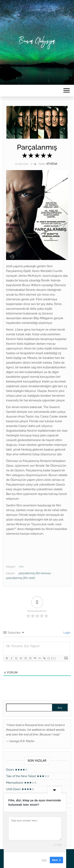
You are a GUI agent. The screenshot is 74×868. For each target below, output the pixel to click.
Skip (44, 860)
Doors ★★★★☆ (17, 770)
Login (67, 633)
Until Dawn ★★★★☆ (20, 789)
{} (49, 658)
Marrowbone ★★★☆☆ (21, 783)
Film (21, 567)
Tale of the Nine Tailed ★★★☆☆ (28, 776)
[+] (53, 658)
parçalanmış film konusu (35, 573)
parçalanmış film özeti (21, 578)
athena (52, 164)
